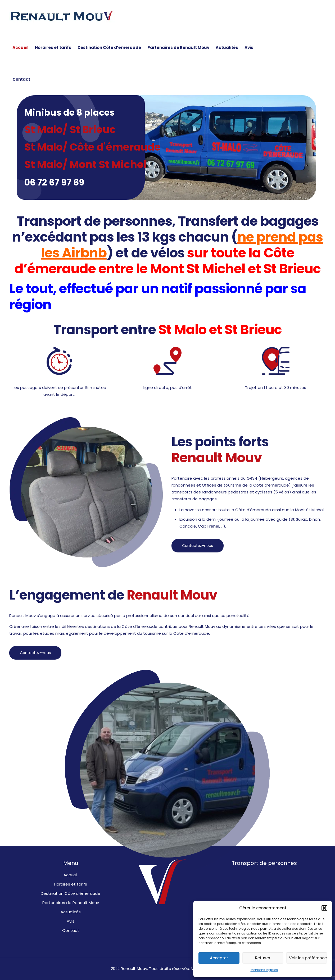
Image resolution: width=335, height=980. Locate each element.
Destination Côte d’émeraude (71, 893)
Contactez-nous (198, 546)
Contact (71, 930)
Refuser (263, 958)
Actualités (71, 912)
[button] (324, 908)
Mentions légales (264, 970)
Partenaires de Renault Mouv (71, 903)
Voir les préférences (308, 958)
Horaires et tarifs (71, 884)
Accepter (219, 958)
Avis (71, 921)
